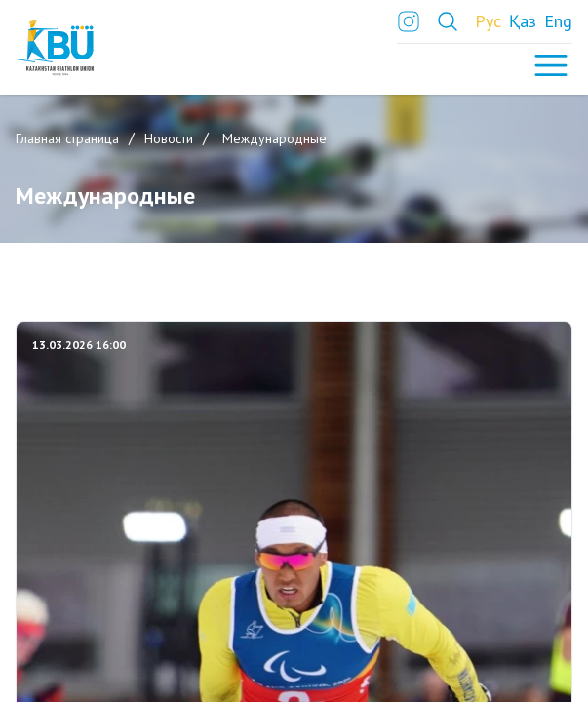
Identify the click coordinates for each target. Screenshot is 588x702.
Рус (488, 21)
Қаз (523, 21)
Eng (558, 21)
